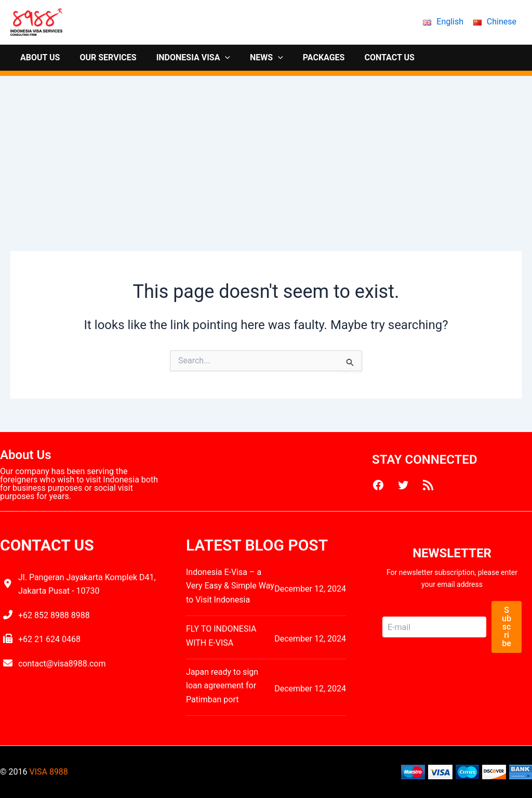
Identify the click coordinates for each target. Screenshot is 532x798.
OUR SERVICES (103, 57)
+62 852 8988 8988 (54, 615)
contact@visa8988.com (62, 664)
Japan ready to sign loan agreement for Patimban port (222, 686)
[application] (217, 58)
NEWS (256, 58)
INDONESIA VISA (185, 58)
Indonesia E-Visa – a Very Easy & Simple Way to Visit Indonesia (230, 586)
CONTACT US (372, 57)
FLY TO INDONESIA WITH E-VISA (221, 636)
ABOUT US (38, 57)
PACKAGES (310, 57)
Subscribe (507, 627)
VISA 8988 (48, 772)
